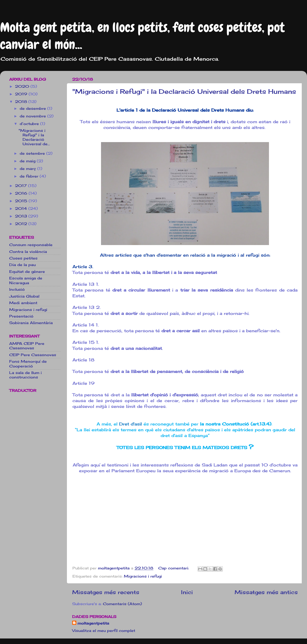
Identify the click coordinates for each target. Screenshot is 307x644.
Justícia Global (24, 296)
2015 (22, 201)
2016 (22, 193)
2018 (22, 102)
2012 (22, 224)
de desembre (33, 108)
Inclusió (17, 289)
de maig (28, 161)
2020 (23, 86)
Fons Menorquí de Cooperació (28, 363)
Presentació (21, 316)
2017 (22, 186)
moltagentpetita (93, 623)
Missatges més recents (106, 592)
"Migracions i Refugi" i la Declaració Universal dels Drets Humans (184, 91)
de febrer (30, 176)
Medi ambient (23, 303)
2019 (22, 94)
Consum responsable (31, 245)
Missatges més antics (266, 592)
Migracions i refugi (143, 576)
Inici (187, 592)
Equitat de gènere (27, 271)
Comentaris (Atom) (122, 604)
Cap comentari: (174, 568)
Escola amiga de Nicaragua (26, 280)
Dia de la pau (22, 265)
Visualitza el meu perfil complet (104, 630)
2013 (22, 216)
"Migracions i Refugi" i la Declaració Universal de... (34, 137)
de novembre (33, 116)
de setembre (33, 153)
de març (28, 168)
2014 (22, 208)
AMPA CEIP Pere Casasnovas (27, 346)
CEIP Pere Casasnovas (33, 355)
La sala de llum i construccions (25, 375)
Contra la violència (28, 251)
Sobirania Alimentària (31, 323)
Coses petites (23, 258)
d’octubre (30, 124)
